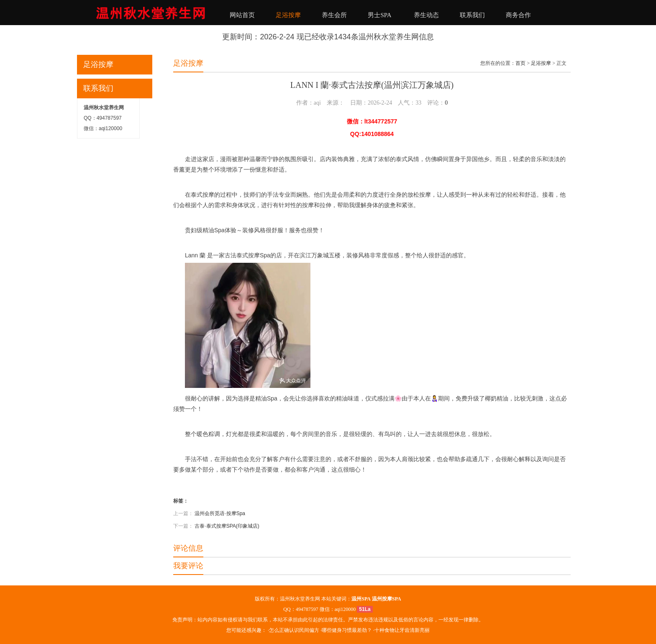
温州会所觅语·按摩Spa (220, 513)
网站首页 (242, 15)
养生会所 (334, 15)
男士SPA (379, 15)
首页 (520, 63)
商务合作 (518, 15)
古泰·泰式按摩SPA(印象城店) (227, 526)
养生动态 (426, 15)
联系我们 (472, 15)
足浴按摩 (288, 15)
